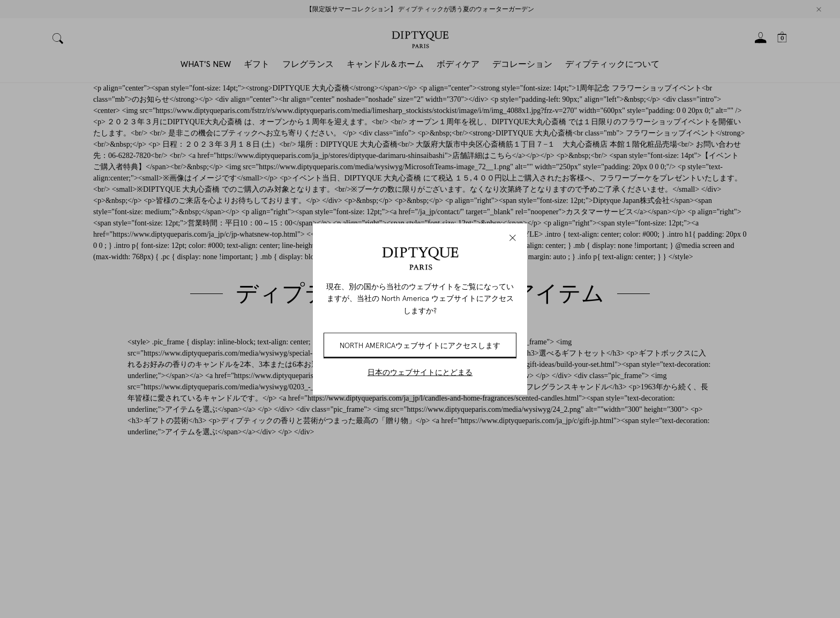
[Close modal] (513, 238)
